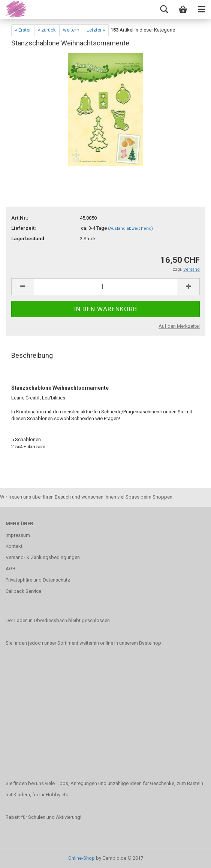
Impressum (18, 535)
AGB (10, 569)
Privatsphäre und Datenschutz (38, 580)
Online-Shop (82, 858)
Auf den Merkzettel (179, 326)
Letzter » (96, 30)
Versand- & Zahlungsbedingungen (43, 557)
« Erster (23, 30)
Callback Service (23, 591)
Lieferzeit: (24, 228)
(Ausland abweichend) (130, 228)
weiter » (71, 30)
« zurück (47, 30)
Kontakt (14, 546)
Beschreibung (32, 355)
